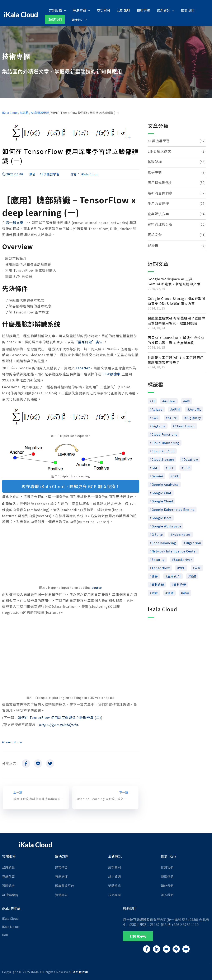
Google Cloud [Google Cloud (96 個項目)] (162, 501)
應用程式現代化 (160, 182)
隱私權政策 (80, 971)
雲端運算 (8, 876)
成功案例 (114, 867)
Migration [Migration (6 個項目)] (193, 542)
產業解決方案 (158, 213)
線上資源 (114, 876)
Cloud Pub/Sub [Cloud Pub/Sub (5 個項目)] (163, 451)
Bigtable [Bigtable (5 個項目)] (159, 426)
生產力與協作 (158, 203)
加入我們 (167, 894)
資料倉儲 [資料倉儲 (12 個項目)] (158, 584)
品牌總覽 (8, 867)
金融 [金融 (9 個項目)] (170, 593)
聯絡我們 (167, 885)
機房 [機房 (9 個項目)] (155, 576)
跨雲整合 (61, 867)
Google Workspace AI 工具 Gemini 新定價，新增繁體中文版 (174, 281)
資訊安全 (155, 234)
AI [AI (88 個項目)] (153, 401)
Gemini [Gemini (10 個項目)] (157, 476)
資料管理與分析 (160, 224)
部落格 (24, 112)
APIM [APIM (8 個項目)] (176, 409)
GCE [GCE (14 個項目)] (171, 467)
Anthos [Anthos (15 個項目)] (170, 401)
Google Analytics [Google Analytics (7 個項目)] (165, 484)
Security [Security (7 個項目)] (158, 559)
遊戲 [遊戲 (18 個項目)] (155, 593)
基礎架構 (155, 161)
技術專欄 (114, 894)
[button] (138, 936)
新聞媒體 (167, 876)
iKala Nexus (11, 926)
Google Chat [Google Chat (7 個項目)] (162, 492)
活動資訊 (114, 885)
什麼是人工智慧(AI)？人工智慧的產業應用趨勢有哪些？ (176, 359)
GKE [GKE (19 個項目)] (176, 476)
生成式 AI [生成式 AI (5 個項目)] (174, 576)
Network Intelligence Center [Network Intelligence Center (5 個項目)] (174, 551)
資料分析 (8, 885)
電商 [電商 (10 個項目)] (186, 593)
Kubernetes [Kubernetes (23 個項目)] (182, 534)
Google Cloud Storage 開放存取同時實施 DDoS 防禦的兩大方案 (176, 301)
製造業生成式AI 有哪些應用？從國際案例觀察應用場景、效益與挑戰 (176, 320)
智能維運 (61, 876)
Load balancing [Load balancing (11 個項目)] (164, 542)
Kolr (5, 934)
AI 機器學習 (10, 894)
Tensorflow (13, 742)
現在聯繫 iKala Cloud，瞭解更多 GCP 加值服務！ (71, 486)
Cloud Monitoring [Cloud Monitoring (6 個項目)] (166, 442)
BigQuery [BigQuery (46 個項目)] (194, 417)
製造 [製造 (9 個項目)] (193, 576)
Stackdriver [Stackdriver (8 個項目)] (183, 559)
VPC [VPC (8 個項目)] (182, 567)
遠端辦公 (61, 894)
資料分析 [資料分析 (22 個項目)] (180, 584)
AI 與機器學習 (40, 112)
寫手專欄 (155, 172)
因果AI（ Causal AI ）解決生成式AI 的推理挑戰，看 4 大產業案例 (176, 340)
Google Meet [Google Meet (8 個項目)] (162, 517)
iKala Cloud (10, 112)
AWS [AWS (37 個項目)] (155, 417)
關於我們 (167, 867)
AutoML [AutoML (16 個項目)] (195, 409)
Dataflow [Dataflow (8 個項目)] (191, 459)
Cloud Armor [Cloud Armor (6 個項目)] (185, 426)
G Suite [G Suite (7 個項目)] (157, 534)
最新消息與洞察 (160, 192)
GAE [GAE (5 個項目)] (155, 467)
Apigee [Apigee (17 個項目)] (157, 409)
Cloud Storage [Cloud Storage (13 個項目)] (163, 459)
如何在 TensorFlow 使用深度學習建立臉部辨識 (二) (59, 717)
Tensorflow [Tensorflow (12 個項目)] (161, 567)
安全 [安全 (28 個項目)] (198, 567)
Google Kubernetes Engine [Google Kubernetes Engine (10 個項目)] (173, 509)
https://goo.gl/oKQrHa (58, 724)
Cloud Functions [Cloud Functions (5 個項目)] (164, 434)
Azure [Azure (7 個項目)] (172, 417)
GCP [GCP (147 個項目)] (187, 467)
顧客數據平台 (65, 885)
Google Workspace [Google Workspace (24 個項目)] (166, 526)
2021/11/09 (15, 174)
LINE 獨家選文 (159, 151)
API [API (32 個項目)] (188, 401)
